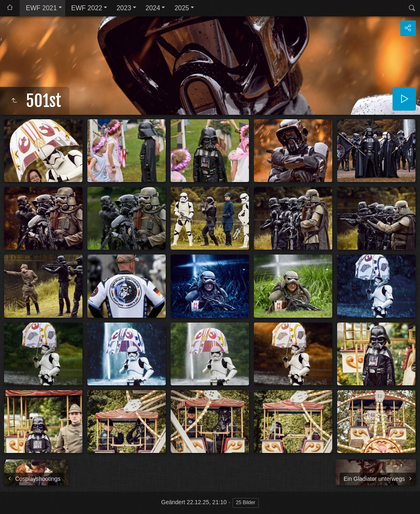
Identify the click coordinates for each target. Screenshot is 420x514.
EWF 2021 (41, 8)
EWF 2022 (87, 8)
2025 (182, 8)
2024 (153, 8)
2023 (124, 8)
